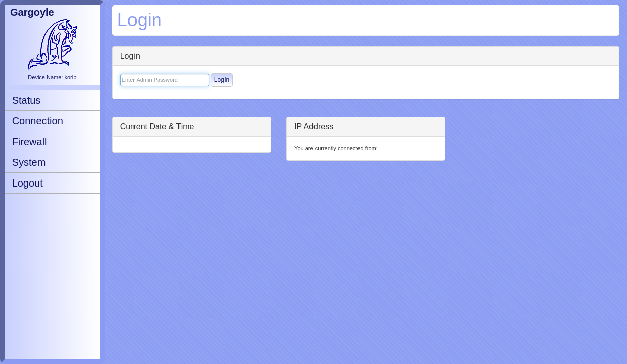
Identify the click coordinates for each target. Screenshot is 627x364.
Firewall (30, 142)
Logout (28, 183)
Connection (38, 121)
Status (27, 100)
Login (222, 80)
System (29, 162)
